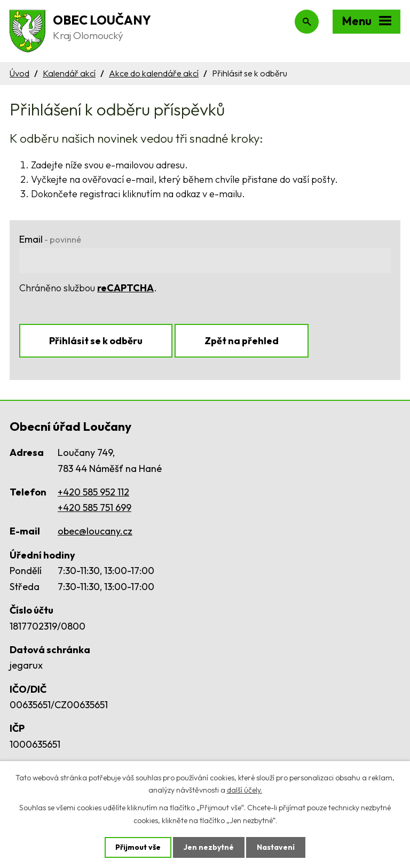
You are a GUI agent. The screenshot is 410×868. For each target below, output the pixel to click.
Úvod (19, 73)
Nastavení (276, 847)
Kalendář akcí (69, 73)
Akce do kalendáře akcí (154, 73)
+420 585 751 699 (94, 507)
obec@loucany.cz (95, 531)
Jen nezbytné (209, 847)
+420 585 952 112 (93, 492)
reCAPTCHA (125, 288)
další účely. (245, 790)
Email (50, 239)
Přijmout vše (138, 847)
